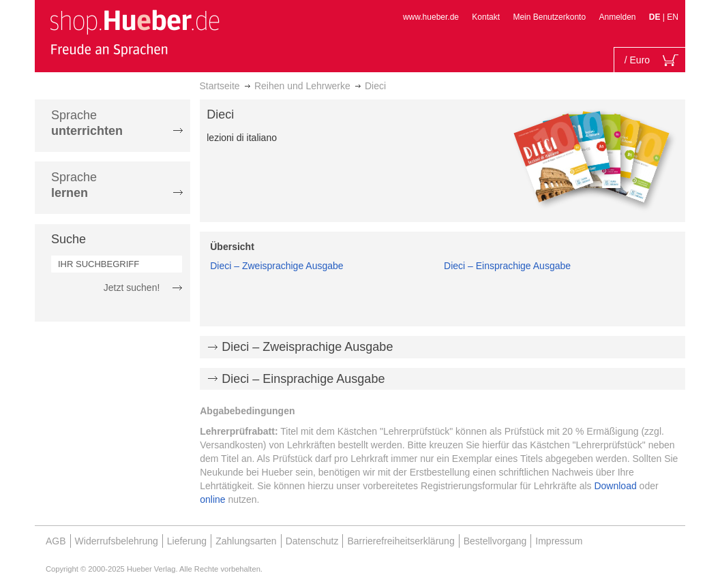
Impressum (559, 541)
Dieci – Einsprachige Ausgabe (507, 266)
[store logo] (134, 33)
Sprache (87, 123)
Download (615, 486)
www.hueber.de (431, 17)
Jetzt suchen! (132, 288)
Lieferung (187, 541)
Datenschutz (312, 541)
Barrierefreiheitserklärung (401, 541)
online (212, 499)
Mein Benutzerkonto (549, 17)
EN (673, 17)
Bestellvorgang (495, 541)
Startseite (220, 86)
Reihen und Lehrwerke (302, 86)
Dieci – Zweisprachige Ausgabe (276, 266)
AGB (56, 541)
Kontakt (486, 17)
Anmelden (617, 17)
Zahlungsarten (246, 541)
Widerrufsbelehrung (117, 541)
